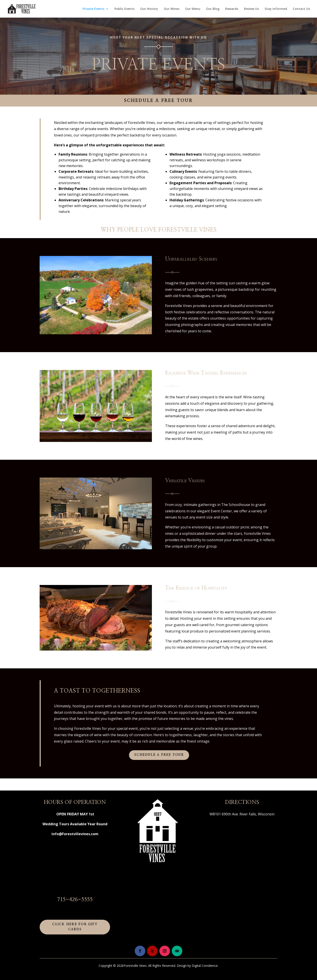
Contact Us (301, 9)
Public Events (124, 9)
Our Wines (172, 9)
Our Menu (193, 9)
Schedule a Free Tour (159, 101)
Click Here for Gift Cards (75, 927)
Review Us (251, 9)
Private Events (93, 9)
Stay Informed (276, 9)
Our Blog (213, 9)
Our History (149, 9)
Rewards (232, 9)
